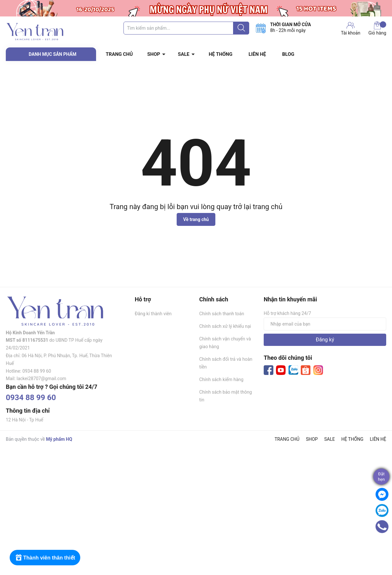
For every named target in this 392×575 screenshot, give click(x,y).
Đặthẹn (381, 477)
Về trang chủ (196, 219)
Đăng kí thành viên (153, 314)
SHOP (154, 54)
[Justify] (241, 28)
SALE (184, 54)
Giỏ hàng (377, 28)
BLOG (288, 54)
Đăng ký (325, 340)
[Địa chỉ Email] (325, 324)
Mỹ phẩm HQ (59, 439)
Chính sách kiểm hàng (221, 379)
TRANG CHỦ (119, 54)
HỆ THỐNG (221, 54)
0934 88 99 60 (31, 398)
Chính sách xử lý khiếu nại (225, 326)
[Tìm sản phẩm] (186, 28)
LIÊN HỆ (257, 54)
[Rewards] (45, 558)
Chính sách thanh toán (222, 314)
